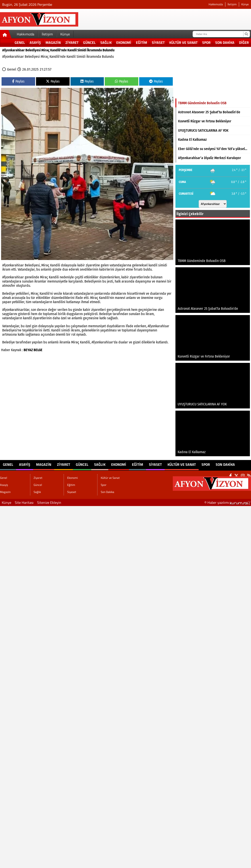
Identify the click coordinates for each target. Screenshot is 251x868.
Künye (245, 4)
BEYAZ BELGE (33, 350)
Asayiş (35, 42)
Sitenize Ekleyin (49, 502)
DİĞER (244, 42)
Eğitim (142, 42)
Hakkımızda (216, 4)
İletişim (232, 4)
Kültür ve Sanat (183, 42)
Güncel (89, 42)
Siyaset (158, 42)
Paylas (18, 81)
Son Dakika (225, 42)
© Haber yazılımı (228, 502)
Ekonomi (124, 42)
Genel (20, 42)
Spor (206, 42)
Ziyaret (72, 42)
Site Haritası (24, 502)
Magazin (53, 42)
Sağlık (106, 42)
